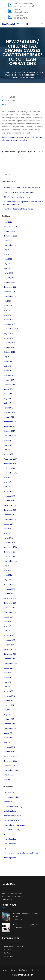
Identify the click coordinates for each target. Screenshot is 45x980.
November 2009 (10, 761)
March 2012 (8, 691)
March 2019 (8, 371)
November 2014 (10, 552)
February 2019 (9, 375)
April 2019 (7, 366)
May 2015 (7, 533)
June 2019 (8, 361)
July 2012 (7, 673)
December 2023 (10, 227)
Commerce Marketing (13, 807)
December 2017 (10, 422)
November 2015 (10, 510)
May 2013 (7, 626)
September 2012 (10, 663)
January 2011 (9, 719)
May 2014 (7, 580)
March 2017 (8, 454)
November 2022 (10, 236)
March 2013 (8, 636)
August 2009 (9, 775)
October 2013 (9, 608)
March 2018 (8, 408)
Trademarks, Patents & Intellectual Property (22, 853)
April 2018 (7, 403)
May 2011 (7, 714)
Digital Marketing (11, 811)
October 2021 (9, 292)
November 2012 (10, 654)
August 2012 (9, 668)
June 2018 (8, 394)
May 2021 (7, 310)
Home (7, 73)
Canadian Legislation (12, 797)
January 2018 (9, 417)
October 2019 (9, 352)
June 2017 (8, 440)
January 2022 (9, 282)
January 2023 (9, 231)
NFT (5, 834)
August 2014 (9, 566)
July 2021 (7, 301)
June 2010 (8, 738)
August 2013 (9, 617)
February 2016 (9, 496)
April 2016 (7, 487)
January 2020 (9, 347)
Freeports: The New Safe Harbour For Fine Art (23, 188)
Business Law (9, 793)
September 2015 (10, 519)
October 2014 (9, 557)
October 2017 (9, 431)
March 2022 (8, 273)
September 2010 (10, 728)
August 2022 (9, 250)
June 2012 (8, 677)
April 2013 (7, 631)
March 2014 (8, 584)
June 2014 (8, 575)
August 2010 (9, 733)
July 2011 (7, 710)
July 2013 (7, 622)
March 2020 (9, 338)
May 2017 (7, 445)
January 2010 (9, 752)
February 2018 (9, 412)
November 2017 (10, 426)
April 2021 (7, 315)
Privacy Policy (36, 970)
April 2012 (7, 687)
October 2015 (9, 515)
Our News (7, 950)
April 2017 (7, 450)
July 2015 (7, 529)
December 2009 (10, 756)
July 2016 (7, 477)
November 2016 (10, 464)
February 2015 (9, 543)
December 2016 (10, 459)
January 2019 (9, 380)
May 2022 (8, 264)
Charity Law (8, 802)
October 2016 (9, 468)
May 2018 (7, 399)
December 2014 (10, 547)
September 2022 (11, 245)
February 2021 (9, 324)
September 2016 (10, 473)
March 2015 (8, 538)
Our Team (7, 953)
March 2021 (8, 320)
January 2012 (9, 701)
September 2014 (10, 561)
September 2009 (11, 770)
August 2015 (9, 524)
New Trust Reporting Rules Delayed (19, 209)
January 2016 (9, 501)
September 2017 (10, 436)
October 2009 (9, 766)
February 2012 (9, 696)
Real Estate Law (10, 839)
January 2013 (9, 645)
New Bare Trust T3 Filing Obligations (19, 192)
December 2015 (10, 505)
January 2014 (9, 594)
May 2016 (7, 482)
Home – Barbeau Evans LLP (14, 947)
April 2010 (7, 742)
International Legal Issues (15, 152)
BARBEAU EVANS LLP (25, 975)
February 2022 (9, 278)
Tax (28, 152)
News (13, 970)
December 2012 (10, 649)
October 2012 (9, 659)
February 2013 (9, 640)
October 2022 (9, 241)
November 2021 (10, 287)
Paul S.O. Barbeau (10, 101)
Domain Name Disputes (13, 816)
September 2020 (11, 329)
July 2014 (7, 570)
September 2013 (10, 612)
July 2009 (8, 780)
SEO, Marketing (10, 844)
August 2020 (9, 333)
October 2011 (9, 705)
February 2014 (9, 589)
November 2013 (10, 603)
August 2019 (9, 357)
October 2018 (9, 385)
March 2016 (8, 492)
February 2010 (9, 747)
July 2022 (7, 255)
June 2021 (8, 306)
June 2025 (8, 222)
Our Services (9, 956)
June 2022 (8, 259)
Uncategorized (36, 152)
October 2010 (9, 724)
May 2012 (7, 682)
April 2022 (8, 268)
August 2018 (9, 389)
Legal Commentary (12, 830)
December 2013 (10, 598)
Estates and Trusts (11, 820)
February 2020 (10, 343)
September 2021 (10, 296)
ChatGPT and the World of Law (17, 197)
